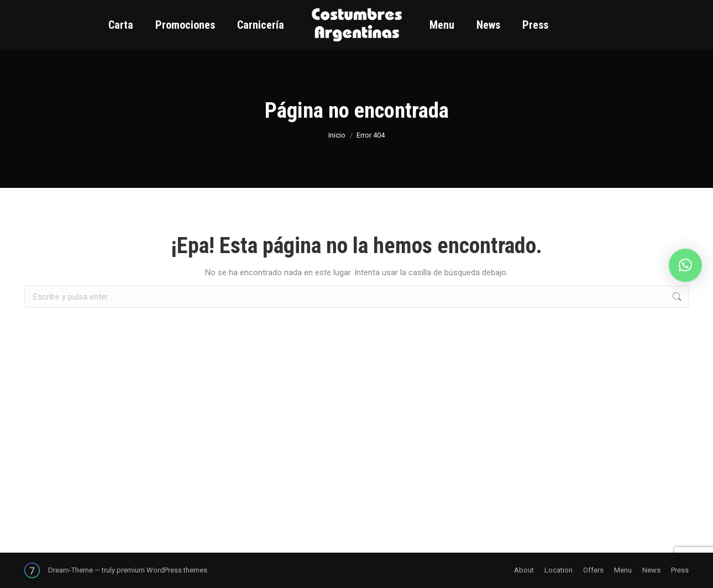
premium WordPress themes (162, 570)
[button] (685, 265)
